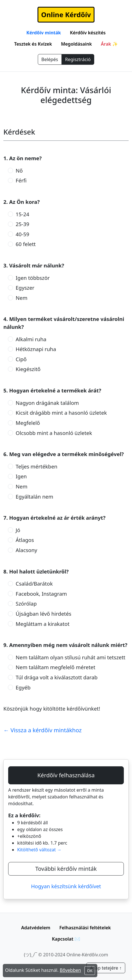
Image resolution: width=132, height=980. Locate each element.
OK (90, 971)
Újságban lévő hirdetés (44, 614)
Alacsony (27, 550)
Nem (22, 298)
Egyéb (23, 687)
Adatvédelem (36, 928)
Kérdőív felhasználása (66, 775)
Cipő (21, 359)
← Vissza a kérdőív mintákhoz (43, 730)
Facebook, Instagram (41, 594)
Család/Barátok (34, 583)
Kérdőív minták (44, 33)
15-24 (23, 214)
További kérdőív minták (66, 869)
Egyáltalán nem (35, 496)
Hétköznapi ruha (36, 349)
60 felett (26, 244)
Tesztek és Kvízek (33, 44)
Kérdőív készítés (88, 33)
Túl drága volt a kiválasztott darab (57, 677)
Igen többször (33, 278)
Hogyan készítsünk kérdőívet (66, 886)
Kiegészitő (28, 369)
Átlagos (25, 540)
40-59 (23, 234)
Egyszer (25, 288)
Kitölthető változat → (39, 850)
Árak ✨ (109, 44)
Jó (18, 530)
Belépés (50, 59)
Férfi (21, 180)
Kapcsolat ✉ (66, 939)
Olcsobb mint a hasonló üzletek (54, 433)
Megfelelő (28, 423)
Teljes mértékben (37, 466)
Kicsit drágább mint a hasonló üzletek (61, 413)
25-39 (23, 224)
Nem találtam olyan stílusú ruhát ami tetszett (71, 657)
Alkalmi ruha (31, 339)
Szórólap (26, 603)
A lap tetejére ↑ (106, 968)
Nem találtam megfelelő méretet (56, 667)
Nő (19, 170)
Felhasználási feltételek (85, 928)
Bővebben (71, 970)
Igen (21, 476)
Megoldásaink (76, 44)
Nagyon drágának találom (47, 403)
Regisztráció (78, 59)
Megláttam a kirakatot (43, 624)
